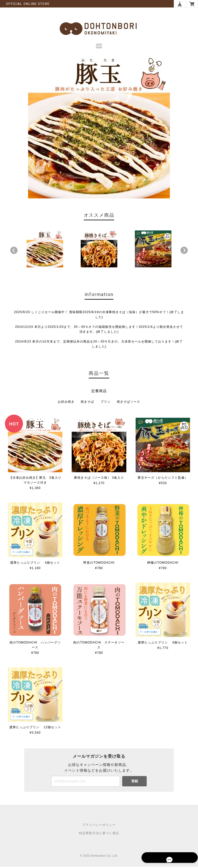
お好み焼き (66, 403)
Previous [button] (14, 251)
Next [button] (184, 251)
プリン (106, 403)
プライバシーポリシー (99, 826)
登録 (135, 782)
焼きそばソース (129, 403)
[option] (45, 250)
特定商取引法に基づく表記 (99, 834)
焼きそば (87, 403)
